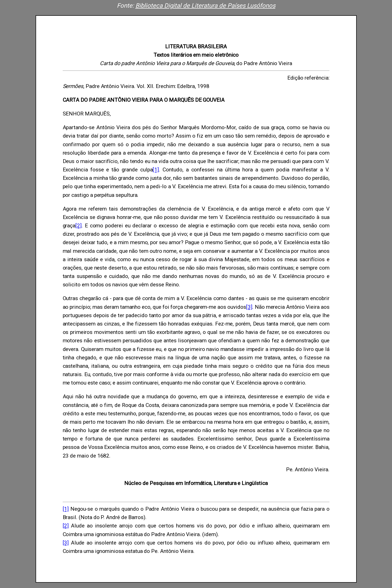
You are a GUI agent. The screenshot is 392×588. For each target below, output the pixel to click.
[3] (249, 307)
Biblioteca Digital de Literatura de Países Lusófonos (205, 6)
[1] (156, 170)
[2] (79, 226)
